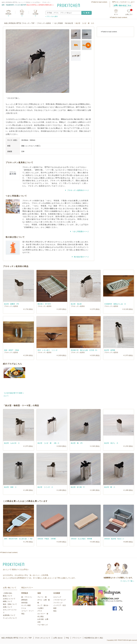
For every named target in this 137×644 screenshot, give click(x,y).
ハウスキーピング (60, 600)
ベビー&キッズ (43, 625)
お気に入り (129, 12)
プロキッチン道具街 (44, 23)
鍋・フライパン (27, 597)
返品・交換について (10, 604)
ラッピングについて (10, 618)
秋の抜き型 (69, 23)
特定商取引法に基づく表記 (94, 638)
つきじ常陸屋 (58, 23)
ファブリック (58, 603)
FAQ (67, 638)
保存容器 (24, 603)
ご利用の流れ (8, 593)
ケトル (24, 608)
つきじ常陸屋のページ (80, 232)
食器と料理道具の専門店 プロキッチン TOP (19, 23)
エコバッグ (57, 597)
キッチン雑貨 (26, 605)
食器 (22, 14)
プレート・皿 (42, 597)
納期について (8, 601)
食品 (55, 611)
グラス (40, 611)
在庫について (8, 607)
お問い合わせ (58, 638)
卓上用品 (40, 617)
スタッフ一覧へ (128, 581)
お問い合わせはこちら (122, 5)
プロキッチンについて (43, 638)
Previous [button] (10, 61)
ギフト (116, 14)
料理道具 (8, 14)
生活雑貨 (35, 14)
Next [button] (65, 61)
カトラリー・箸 (43, 614)
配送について (8, 596)
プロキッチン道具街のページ (78, 190)
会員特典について (9, 615)
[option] (37, 61)
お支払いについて (9, 599)
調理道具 (24, 600)
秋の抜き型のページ (81, 257)
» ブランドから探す (52, 16)
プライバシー (77, 638)
